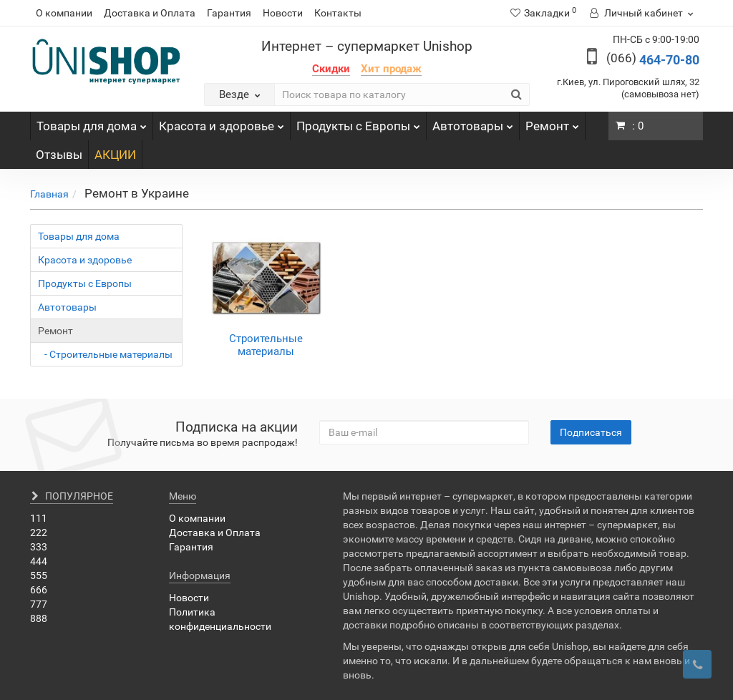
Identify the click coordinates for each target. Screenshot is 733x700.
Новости (283, 13)
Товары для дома (92, 122)
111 (39, 518)
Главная (49, 194)
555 (39, 575)
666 (39, 590)
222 (39, 533)
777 (39, 604)
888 (39, 618)
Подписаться (591, 432)
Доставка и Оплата (150, 13)
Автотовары (473, 122)
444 (39, 561)
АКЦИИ (115, 155)
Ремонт (552, 122)
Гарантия (229, 13)
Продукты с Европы (358, 122)
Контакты (338, 13)
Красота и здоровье (222, 122)
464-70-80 (653, 60)
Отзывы (59, 155)
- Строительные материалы (105, 354)
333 (39, 547)
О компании (64, 13)
